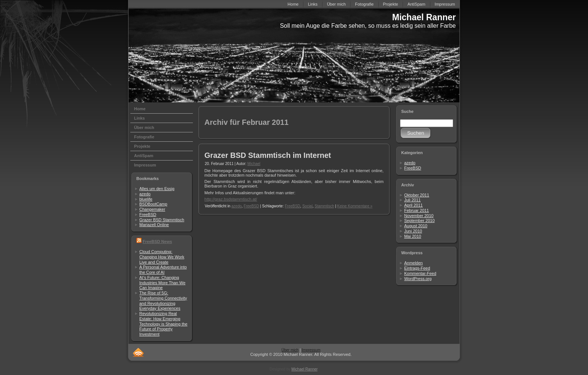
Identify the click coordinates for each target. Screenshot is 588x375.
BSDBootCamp (153, 204)
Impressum (311, 350)
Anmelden (413, 263)
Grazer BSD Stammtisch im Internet (268, 155)
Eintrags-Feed (417, 268)
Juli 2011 (412, 200)
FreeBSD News (157, 241)
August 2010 (416, 226)
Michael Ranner (424, 17)
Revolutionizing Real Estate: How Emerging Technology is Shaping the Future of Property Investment (163, 324)
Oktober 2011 (417, 195)
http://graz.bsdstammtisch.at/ (231, 199)
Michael (254, 164)
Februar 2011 (416, 210)
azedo (145, 194)
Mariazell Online (154, 225)
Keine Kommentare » (355, 206)
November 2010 (419, 216)
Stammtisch (324, 206)
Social (307, 206)
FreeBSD (148, 214)
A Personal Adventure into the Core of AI (163, 270)
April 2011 (413, 205)
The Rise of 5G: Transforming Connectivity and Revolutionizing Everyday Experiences (163, 301)
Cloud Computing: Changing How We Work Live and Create (162, 257)
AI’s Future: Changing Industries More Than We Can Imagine (162, 283)
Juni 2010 (413, 231)
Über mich (290, 350)
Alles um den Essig (157, 189)
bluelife (146, 199)
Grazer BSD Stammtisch (162, 220)
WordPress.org (418, 279)
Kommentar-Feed (420, 273)
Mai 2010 (413, 236)
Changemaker (152, 209)
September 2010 (419, 220)
